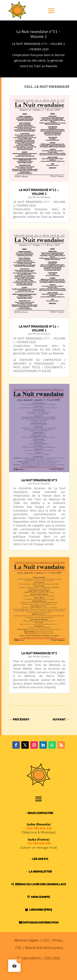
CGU (46, 940)
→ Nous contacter (39, 813)
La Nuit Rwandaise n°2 (39, 653)
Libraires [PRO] (40, 910)
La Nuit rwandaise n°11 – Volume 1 (39, 328)
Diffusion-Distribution (40, 922)
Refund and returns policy (44, 948)
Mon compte (40, 897)
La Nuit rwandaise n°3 (39, 480)
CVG (18, 948)
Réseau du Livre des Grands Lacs (40, 884)
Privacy (58, 940)
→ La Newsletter (39, 871)
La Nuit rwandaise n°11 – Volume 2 (39, 34)
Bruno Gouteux (41, 197)
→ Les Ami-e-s (38, 859)
